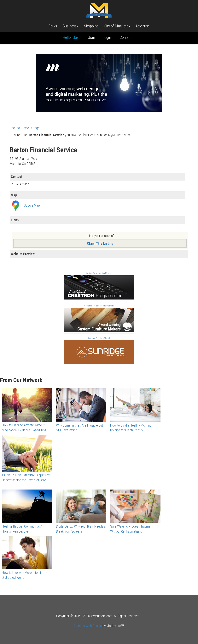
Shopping (91, 26)
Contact (126, 37)
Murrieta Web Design (88, 626)
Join (92, 37)
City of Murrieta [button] (117, 26)
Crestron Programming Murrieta (99, 273)
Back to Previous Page (25, 128)
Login (107, 37)
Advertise (143, 26)
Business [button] (71, 26)
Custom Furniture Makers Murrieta (99, 306)
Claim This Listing (100, 243)
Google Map (32, 205)
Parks (53, 26)
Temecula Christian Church (99, 338)
